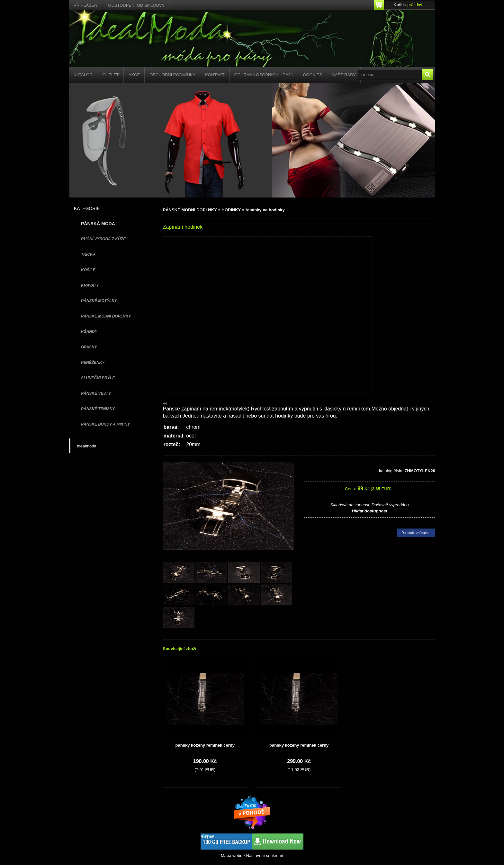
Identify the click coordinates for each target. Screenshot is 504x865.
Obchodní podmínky (172, 75)
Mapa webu (232, 856)
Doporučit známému (416, 533)
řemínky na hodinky (265, 210)
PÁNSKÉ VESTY (96, 393)
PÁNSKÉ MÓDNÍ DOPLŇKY (106, 316)
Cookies (313, 75)
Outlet (110, 75)
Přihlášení (86, 5)
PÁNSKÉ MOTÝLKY (99, 301)
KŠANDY (89, 332)
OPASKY (89, 347)
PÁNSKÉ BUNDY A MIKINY (105, 424)
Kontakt (215, 75)
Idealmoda (87, 446)
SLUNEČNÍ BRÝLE (98, 378)
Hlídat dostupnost (369, 511)
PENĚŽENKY (93, 363)
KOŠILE (88, 270)
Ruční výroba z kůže (103, 239)
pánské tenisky (98, 409)
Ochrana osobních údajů (264, 75)
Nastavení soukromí (265, 856)
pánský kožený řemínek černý (205, 745)
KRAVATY (90, 285)
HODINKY (231, 210)
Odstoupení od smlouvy (136, 5)
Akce (134, 75)
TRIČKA (88, 254)
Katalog (83, 75)
